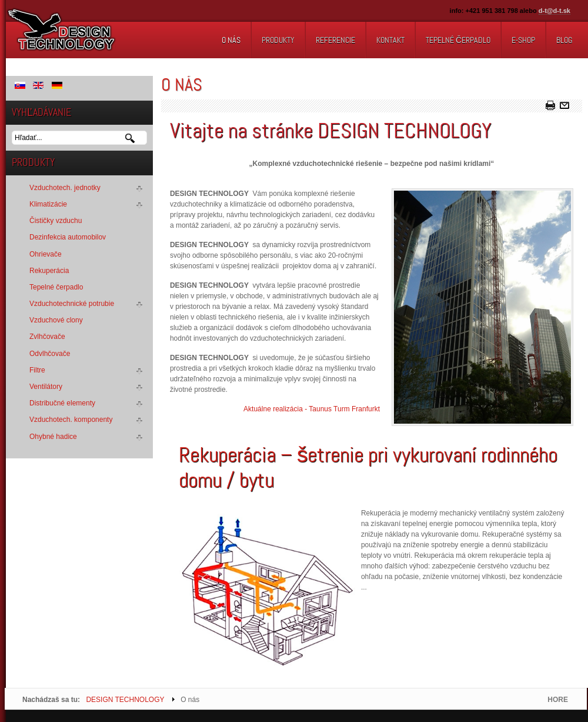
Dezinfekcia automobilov (68, 237)
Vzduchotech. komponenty (71, 420)
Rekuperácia (49, 271)
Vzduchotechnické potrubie (72, 304)
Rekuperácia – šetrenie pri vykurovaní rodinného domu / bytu (368, 468)
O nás (182, 85)
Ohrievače (46, 254)
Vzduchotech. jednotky (65, 188)
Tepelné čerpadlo (56, 287)
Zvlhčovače (47, 337)
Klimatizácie (48, 204)
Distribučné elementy (62, 403)
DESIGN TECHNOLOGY (125, 700)
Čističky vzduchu (56, 221)
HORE (558, 700)
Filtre (37, 370)
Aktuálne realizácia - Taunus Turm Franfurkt (312, 409)
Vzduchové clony (56, 320)
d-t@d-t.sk (554, 11)
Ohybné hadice (53, 437)
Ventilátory (46, 387)
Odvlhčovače (50, 354)
